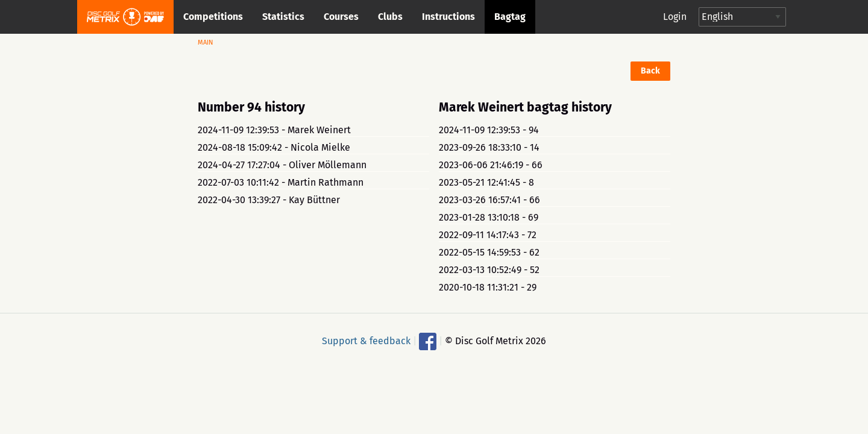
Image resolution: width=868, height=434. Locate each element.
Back (650, 71)
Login (675, 17)
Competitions (213, 17)
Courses (341, 17)
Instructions (448, 17)
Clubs (390, 17)
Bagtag (510, 17)
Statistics (283, 17)
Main (206, 42)
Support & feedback (366, 340)
